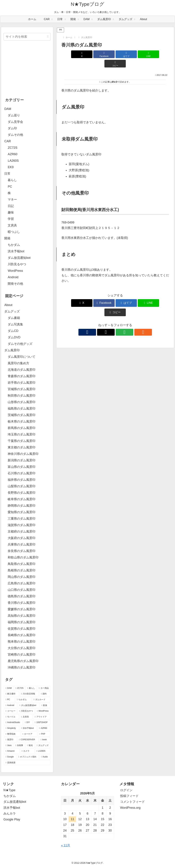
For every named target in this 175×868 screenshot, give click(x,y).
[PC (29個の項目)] (9, 700)
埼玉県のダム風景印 (22, 434)
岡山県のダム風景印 (22, 577)
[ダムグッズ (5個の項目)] (43, 746)
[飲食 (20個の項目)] (45, 705)
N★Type (9, 790)
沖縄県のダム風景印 (22, 667)
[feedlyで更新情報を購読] (119, 313)
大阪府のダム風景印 (22, 538)
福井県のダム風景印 (22, 480)
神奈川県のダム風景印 (23, 454)
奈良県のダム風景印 (22, 551)
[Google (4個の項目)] (10, 757)
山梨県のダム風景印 (22, 486)
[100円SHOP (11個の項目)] (42, 723)
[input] (27, 37)
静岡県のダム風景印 (22, 506)
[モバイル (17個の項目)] (11, 717)
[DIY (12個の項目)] (28, 723)
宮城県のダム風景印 (22, 389)
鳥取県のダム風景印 (22, 564)
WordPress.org (130, 808)
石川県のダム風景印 (22, 473)
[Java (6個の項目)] (9, 746)
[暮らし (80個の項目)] (31, 688)
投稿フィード (129, 796)
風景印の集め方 (18, 363)
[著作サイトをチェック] (103, 313)
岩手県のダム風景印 (22, 383)
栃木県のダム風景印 (22, 421)
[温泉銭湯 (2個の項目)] (27, 763)
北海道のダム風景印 (22, 370)
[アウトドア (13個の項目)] (42, 717)
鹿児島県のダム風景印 (23, 661)
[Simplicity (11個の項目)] (11, 728)
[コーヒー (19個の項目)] (10, 711)
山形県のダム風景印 (22, 402)
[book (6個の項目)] (45, 740)
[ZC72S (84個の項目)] (20, 688)
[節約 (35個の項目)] (45, 694)
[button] (151, 54)
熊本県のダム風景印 (22, 642)
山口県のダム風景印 (22, 590)
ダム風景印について (22, 357)
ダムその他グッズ (20, 344)
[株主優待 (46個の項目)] (11, 694)
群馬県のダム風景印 (22, 428)
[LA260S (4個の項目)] (43, 751)
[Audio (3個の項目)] (45, 757)
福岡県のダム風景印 (22, 622)
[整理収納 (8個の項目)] (12, 734)
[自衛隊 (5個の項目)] (19, 746)
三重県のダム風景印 (22, 519)
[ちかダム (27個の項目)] (23, 700)
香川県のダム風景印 (22, 603)
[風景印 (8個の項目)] (10, 740)
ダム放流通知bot (15, 802)
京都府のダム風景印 (22, 532)
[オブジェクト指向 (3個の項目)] (28, 757)
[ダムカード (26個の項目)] (41, 700)
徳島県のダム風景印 (22, 596)
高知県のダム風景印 (22, 616)
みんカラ (10, 813)
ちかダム (10, 796)
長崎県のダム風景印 (22, 635)
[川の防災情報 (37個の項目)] (29, 694)
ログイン (126, 790)
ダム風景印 (12, 350)
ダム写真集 (15, 324)
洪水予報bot (12, 808)
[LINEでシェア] (133, 54)
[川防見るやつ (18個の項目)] (26, 711)
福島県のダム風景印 (22, 409)
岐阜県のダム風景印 (22, 499)
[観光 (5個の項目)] (30, 746)
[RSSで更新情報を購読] (127, 313)
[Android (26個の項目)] (11, 705)
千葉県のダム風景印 (22, 441)
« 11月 (66, 845)
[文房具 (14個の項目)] (26, 717)
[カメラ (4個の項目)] (27, 751)
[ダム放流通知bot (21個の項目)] (29, 705)
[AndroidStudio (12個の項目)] (13, 723)
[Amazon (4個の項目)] (12, 751)
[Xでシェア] (79, 54)
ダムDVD (14, 337)
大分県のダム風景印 (22, 648)
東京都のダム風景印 (22, 447)
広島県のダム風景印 (22, 583)
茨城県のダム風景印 (22, 415)
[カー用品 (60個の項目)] (44, 688)
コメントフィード (132, 802)
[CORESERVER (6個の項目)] (28, 740)
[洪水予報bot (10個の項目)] (28, 728)
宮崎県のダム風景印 (22, 655)
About (8, 305)
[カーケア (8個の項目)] (29, 734)
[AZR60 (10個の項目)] (44, 728)
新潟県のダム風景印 (22, 460)
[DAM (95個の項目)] (9, 688)
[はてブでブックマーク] (115, 54)
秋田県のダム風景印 (22, 396)
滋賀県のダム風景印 (22, 525)
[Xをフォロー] (111, 313)
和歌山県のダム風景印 (23, 557)
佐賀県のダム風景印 (22, 629)
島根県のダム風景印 (22, 570)
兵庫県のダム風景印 (22, 544)
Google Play (12, 819)
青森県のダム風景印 (22, 376)
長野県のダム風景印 (22, 493)
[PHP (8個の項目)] (44, 734)
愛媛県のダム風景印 (22, 609)
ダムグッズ (12, 311)
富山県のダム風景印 (22, 467)
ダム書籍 (14, 318)
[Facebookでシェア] (97, 54)
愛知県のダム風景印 (22, 512)
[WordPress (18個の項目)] (43, 711)
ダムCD (13, 331)
